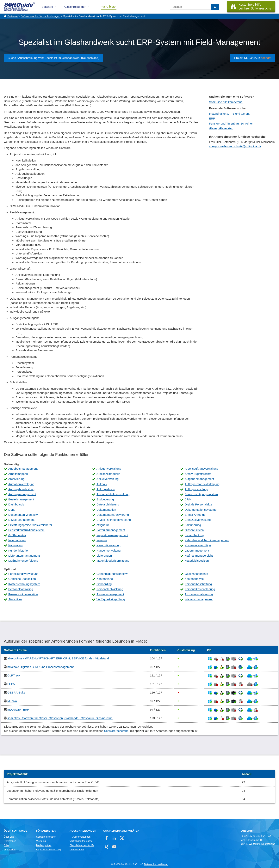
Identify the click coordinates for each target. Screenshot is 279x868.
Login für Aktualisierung (48, 850)
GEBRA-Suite (16, 692)
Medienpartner (44, 845)
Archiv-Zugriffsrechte (198, 474)
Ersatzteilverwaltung (198, 520)
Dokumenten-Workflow (23, 515)
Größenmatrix (17, 535)
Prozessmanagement (110, 594)
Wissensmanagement (199, 599)
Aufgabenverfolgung (21, 484)
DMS (12, 510)
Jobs (6, 845)
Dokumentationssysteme (201, 510)
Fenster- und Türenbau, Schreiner (231, 123)
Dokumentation (106, 510)
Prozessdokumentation (23, 594)
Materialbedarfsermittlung (113, 561)
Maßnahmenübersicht (199, 556)
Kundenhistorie (18, 550)
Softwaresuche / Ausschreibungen (40, 16)
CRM (188, 499)
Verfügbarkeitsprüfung (111, 599)
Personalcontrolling (21, 589)
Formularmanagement (111, 530)
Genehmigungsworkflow (112, 574)
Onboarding (104, 584)
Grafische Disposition (22, 579)
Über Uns (9, 837)
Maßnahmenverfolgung (23, 561)
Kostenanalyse (194, 579)
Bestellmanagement (21, 499)
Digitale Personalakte (198, 504)
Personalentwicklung (110, 589)
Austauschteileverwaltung (113, 494)
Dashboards (16, 504)
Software (47, 7)
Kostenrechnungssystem (24, 584)
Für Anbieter (109, 6)
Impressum (10, 850)
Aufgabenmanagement (199, 479)
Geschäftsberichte (196, 574)
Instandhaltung (194, 535)
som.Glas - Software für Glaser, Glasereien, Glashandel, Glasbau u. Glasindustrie (60, 718)
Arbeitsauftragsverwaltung (201, 469)
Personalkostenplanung (200, 589)
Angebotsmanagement (23, 469)
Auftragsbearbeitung (21, 489)
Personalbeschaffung (198, 584)
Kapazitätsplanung (108, 545)
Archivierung (16, 479)
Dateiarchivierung (108, 504)
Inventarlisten (17, 540)
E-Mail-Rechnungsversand (114, 520)
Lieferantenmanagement (24, 556)
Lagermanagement (197, 550)
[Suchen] (215, 7)
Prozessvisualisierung (199, 594)
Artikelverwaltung (108, 479)
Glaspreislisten (194, 530)
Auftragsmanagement (22, 494)
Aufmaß (102, 484)
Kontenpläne (105, 579)
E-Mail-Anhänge (195, 515)
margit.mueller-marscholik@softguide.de (235, 146)
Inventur (102, 540)
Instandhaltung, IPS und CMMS (229, 114)
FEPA (11, 684)
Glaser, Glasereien (221, 128)
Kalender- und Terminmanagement (207, 540)
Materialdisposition (197, 561)
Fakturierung (193, 525)
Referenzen (10, 841)
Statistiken (15, 599)
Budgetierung (105, 499)
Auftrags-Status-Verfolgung (202, 484)
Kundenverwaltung (108, 550)
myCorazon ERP (18, 709)
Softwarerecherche (116, 731)
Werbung (41, 841)
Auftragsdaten (105, 489)
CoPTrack (14, 675)
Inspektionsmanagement (112, 535)
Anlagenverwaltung (109, 469)
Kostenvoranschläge (198, 545)
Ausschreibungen (75, 7)
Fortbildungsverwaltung (23, 574)
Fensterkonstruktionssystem (26, 530)
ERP (212, 118)
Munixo (12, 701)
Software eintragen (46, 837)
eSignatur (103, 525)
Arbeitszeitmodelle (108, 474)
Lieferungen (104, 556)
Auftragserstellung (196, 489)
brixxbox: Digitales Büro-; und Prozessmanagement (40, 667)
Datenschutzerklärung (156, 864)
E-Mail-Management (21, 520)
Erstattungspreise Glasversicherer (30, 525)
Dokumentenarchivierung (113, 515)
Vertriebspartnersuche (81, 841)
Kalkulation (15, 545)
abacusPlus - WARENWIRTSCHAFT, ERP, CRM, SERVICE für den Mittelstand (58, 658)
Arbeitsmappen (18, 474)
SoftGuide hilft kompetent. (226, 102)
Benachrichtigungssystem (201, 494)
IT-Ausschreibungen (80, 837)
